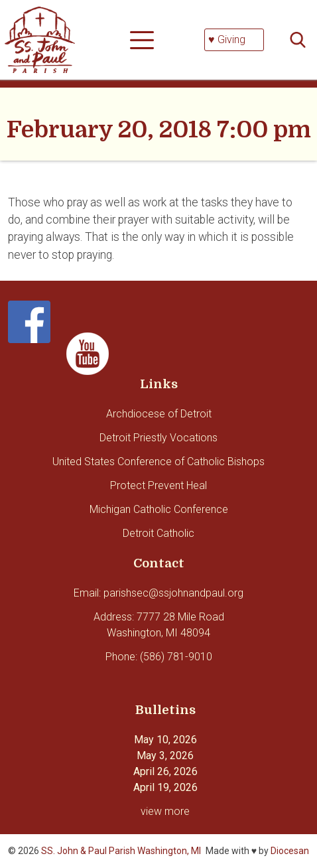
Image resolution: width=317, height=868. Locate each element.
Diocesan (290, 851)
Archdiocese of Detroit (159, 414)
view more (165, 811)
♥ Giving (227, 39)
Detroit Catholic (158, 533)
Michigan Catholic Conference (159, 509)
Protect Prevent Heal (158, 485)
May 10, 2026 (165, 740)
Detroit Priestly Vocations (158, 438)
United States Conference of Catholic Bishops (158, 462)
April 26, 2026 (165, 771)
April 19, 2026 (165, 787)
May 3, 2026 (165, 756)
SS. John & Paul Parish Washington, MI (121, 851)
